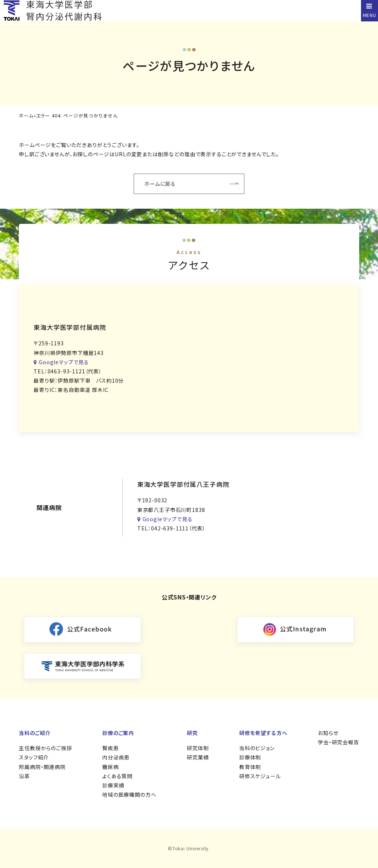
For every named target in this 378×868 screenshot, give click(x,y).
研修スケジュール (260, 776)
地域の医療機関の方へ (129, 794)
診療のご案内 (118, 733)
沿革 (24, 776)
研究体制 (198, 748)
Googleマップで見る (61, 362)
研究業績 (198, 757)
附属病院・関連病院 (42, 767)
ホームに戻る (160, 184)
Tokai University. (191, 848)
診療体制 (250, 757)
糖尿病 (111, 767)
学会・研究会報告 (339, 742)
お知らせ (328, 733)
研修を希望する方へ (263, 733)
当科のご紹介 (35, 733)
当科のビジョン (257, 748)
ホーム (26, 116)
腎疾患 (111, 748)
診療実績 (113, 785)
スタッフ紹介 (34, 757)
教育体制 (250, 767)
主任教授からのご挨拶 (45, 748)
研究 (192, 733)
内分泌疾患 (116, 757)
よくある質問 (117, 776)
